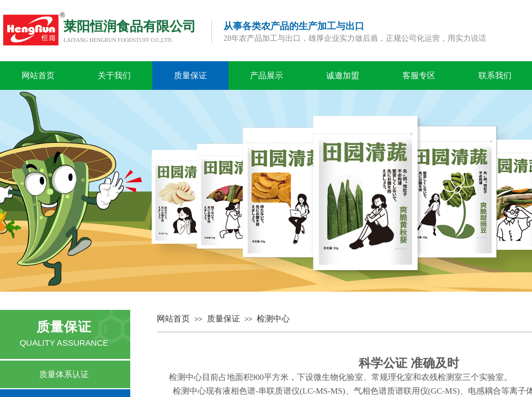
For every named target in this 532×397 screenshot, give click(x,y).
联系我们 (495, 76)
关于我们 (114, 76)
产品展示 (267, 76)
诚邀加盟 (343, 76)
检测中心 (273, 319)
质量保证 (190, 76)
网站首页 (38, 76)
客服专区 (419, 76)
